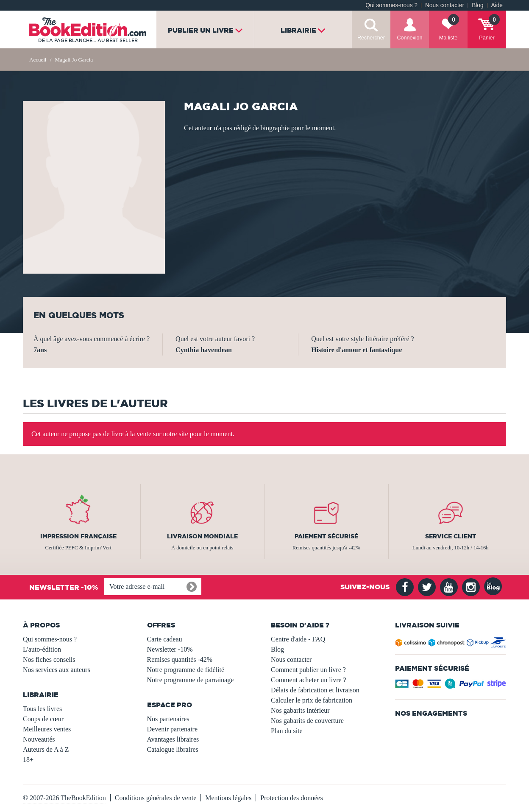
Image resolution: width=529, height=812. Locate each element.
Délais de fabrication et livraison (315, 690)
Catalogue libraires (173, 749)
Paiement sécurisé (326, 536)
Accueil (38, 60)
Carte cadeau (165, 639)
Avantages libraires (173, 739)
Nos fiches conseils (49, 659)
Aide (497, 5)
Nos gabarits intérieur (300, 710)
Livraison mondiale (202, 536)
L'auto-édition (42, 649)
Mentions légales (228, 798)
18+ (28, 760)
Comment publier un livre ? (308, 670)
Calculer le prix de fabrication (312, 700)
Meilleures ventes (47, 729)
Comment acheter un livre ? (309, 680)
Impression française (78, 536)
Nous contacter (445, 5)
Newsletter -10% (170, 649)
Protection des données (292, 798)
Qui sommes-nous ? (391, 5)
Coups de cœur (43, 719)
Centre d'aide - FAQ (298, 639)
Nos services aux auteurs (57, 670)
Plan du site (287, 731)
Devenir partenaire (172, 729)
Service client (451, 536)
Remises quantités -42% (180, 659)
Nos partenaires (168, 719)
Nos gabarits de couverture (307, 721)
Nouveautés (39, 739)
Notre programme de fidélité (186, 670)
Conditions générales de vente (156, 798)
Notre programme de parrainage (191, 680)
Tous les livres (42, 709)
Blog (477, 5)
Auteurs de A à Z (46, 749)
